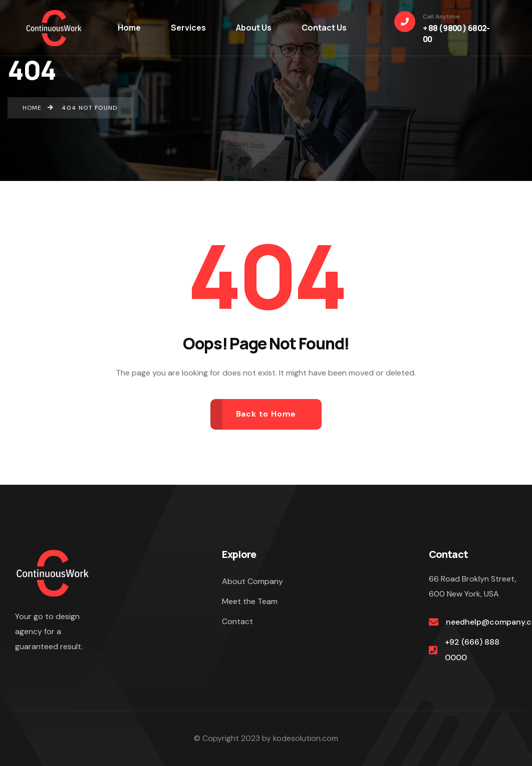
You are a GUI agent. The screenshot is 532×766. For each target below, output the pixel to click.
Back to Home (266, 414)
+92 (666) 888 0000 (472, 649)
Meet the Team (250, 601)
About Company (252, 581)
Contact (237, 621)
